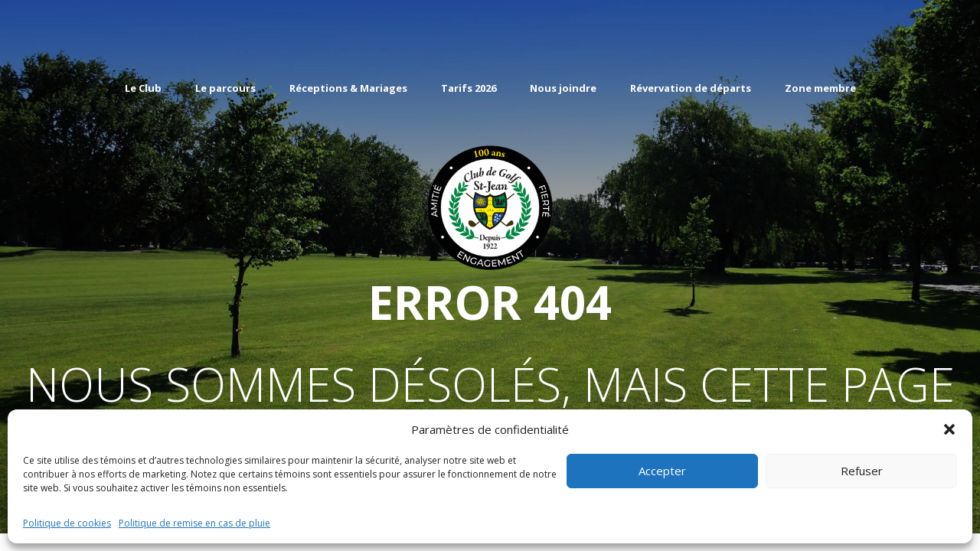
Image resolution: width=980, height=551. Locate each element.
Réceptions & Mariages (348, 88)
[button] (949, 429)
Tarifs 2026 (469, 88)
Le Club (143, 88)
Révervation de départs (691, 88)
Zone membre (820, 88)
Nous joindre (563, 88)
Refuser (862, 471)
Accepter (662, 471)
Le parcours (225, 88)
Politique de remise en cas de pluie (194, 523)
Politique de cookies (67, 523)
